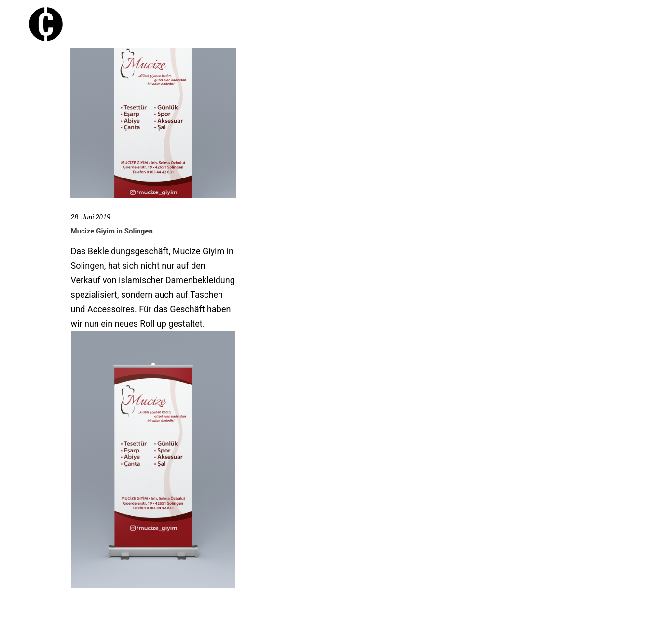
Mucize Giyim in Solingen (112, 231)
